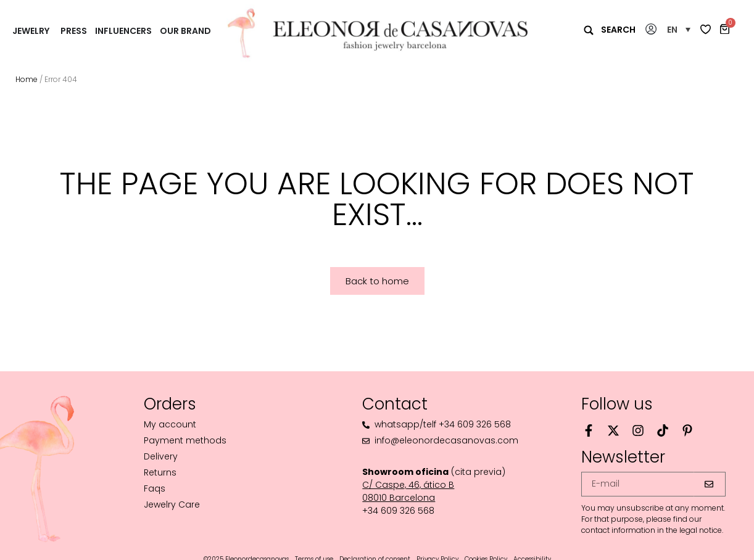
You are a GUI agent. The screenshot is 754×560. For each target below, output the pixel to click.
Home (27, 79)
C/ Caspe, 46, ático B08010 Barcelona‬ (408, 491)
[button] (679, 29)
